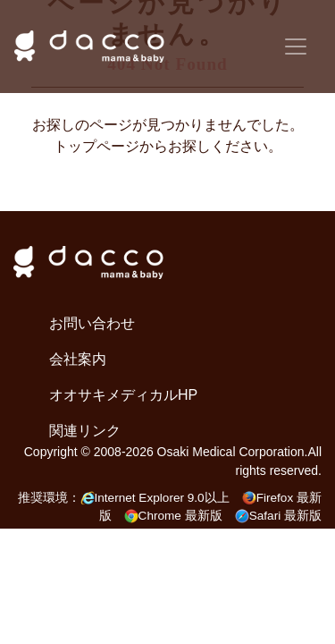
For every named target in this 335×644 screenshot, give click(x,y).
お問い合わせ (92, 323)
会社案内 (78, 359)
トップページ (96, 146)
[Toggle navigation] (296, 47)
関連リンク (85, 431)
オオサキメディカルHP (123, 395)
